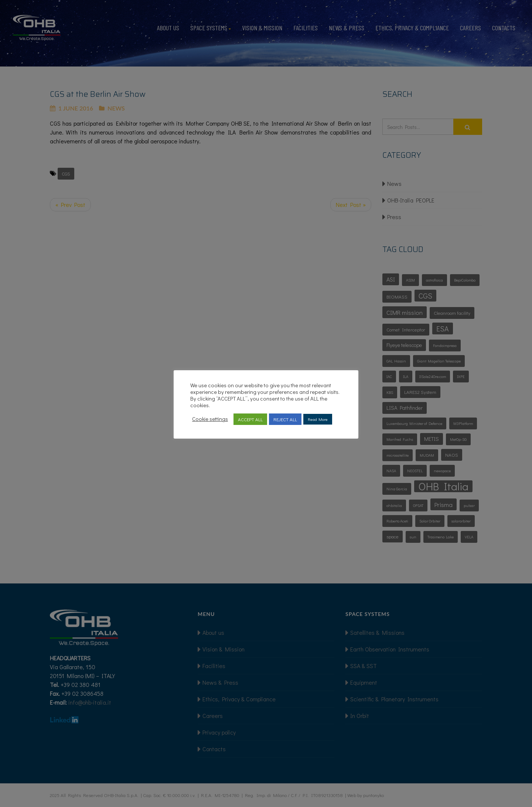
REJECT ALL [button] (285, 419)
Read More (318, 419)
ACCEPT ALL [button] (250, 419)
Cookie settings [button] (210, 419)
